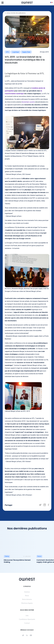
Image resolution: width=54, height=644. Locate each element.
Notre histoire (27, 599)
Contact (27, 623)
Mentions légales (27, 603)
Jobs (27, 615)
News (27, 596)
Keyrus (39, 556)
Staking (7, 556)
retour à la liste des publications (15, 13)
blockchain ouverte (28, 102)
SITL (8, 52)
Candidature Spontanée (27, 619)
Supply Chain (26, 52)
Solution (27, 592)
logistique (16, 52)
